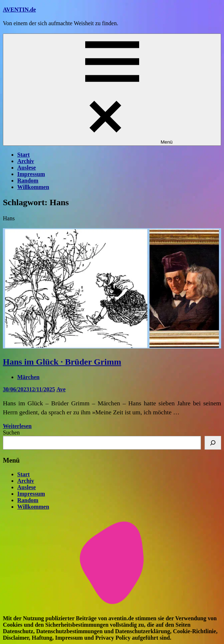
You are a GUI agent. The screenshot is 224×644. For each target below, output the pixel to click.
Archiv (26, 161)
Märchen (28, 377)
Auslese (27, 168)
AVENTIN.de (19, 10)
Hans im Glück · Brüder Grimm (62, 362)
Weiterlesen (17, 426)
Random (28, 181)
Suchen (11, 433)
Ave (61, 389)
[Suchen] (213, 443)
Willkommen (33, 187)
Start (24, 155)
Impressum (31, 174)
